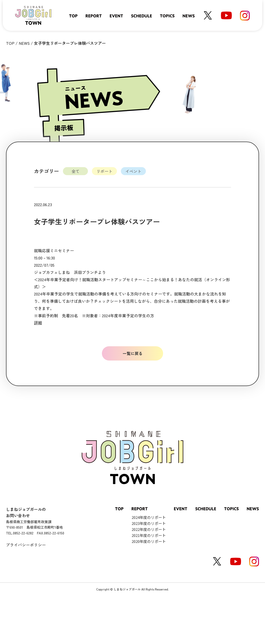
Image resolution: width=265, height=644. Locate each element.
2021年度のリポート (149, 535)
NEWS (24, 43)
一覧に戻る (133, 353)
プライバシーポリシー (26, 545)
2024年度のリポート (149, 517)
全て (75, 171)
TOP (10, 43)
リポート (104, 171)
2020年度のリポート (149, 541)
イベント (133, 171)
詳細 (38, 323)
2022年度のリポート (149, 529)
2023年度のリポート (149, 523)
